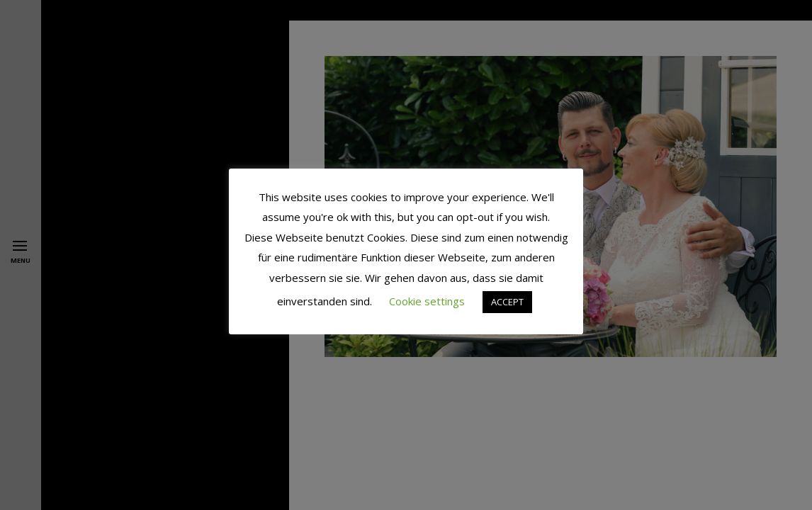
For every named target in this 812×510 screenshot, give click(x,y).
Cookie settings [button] (427, 301)
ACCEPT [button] (507, 302)
